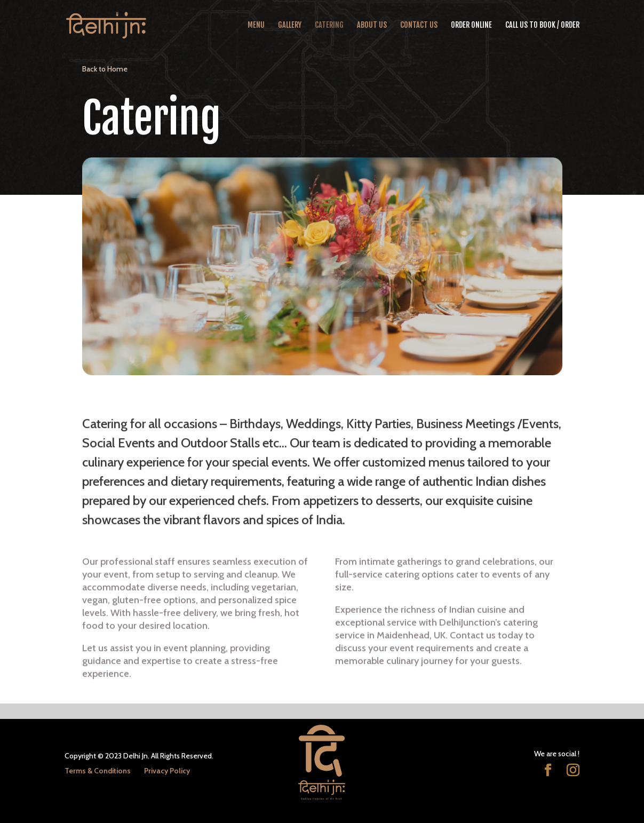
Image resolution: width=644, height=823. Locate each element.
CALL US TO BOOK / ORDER (542, 25)
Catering (329, 25)
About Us (372, 25)
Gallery (290, 25)
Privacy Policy (167, 771)
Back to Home (105, 69)
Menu (256, 25)
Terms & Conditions (98, 771)
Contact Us (419, 25)
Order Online (471, 25)
